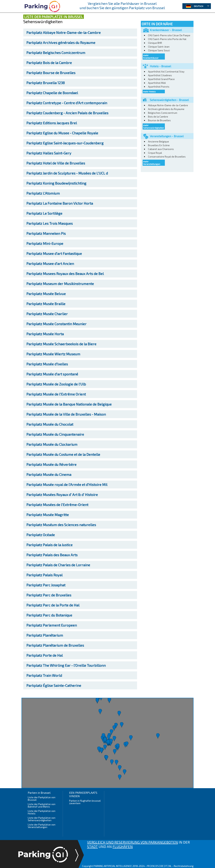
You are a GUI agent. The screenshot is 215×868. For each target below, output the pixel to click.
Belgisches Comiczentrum (56, 53)
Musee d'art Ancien (50, 264)
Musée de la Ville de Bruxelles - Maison (66, 414)
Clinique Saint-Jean (159, 47)
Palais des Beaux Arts (52, 555)
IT (166, 866)
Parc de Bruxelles (49, 595)
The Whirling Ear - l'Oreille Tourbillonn (66, 665)
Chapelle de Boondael (52, 93)
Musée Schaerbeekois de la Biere (61, 344)
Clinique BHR (155, 43)
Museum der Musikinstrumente (60, 284)
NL (170, 866)
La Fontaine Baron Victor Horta (60, 203)
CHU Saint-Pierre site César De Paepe (169, 35)
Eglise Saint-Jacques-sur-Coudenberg (65, 143)
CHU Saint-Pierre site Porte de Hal (167, 39)
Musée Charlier (47, 314)
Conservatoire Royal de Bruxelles (167, 157)
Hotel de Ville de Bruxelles (56, 163)
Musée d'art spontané (52, 374)
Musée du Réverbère (51, 464)
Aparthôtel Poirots (159, 87)
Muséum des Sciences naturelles (61, 525)
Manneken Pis (46, 233)
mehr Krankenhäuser (151, 57)
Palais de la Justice (49, 545)
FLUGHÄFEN (123, 846)
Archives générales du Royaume (61, 43)
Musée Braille (46, 304)
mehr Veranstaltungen (152, 163)
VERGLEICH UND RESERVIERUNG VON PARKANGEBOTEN (132, 842)
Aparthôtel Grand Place (161, 79)
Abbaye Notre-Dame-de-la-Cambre (64, 32)
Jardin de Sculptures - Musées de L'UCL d (67, 173)
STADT (92, 846)
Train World (44, 675)
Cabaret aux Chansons (161, 149)
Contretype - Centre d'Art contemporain (67, 103)
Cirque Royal (155, 153)
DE (162, 866)
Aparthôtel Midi (157, 83)
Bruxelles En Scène (159, 145)
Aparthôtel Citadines (160, 75)
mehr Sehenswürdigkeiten (154, 126)
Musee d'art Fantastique (54, 253)
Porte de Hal (45, 655)
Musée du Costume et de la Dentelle (63, 454)
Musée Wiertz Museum (53, 354)
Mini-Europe (45, 243)
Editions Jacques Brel (52, 123)
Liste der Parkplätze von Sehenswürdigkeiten (42, 819)
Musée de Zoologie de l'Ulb (56, 384)
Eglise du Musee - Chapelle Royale (62, 133)
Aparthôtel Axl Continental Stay (166, 71)
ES (157, 866)
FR (148, 866)
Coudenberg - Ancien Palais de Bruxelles (67, 113)
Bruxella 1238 (46, 83)
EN (153, 866)
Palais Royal (44, 575)
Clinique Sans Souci (159, 50)
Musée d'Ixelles (47, 364)
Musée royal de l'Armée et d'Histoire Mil (67, 484)
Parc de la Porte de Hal (53, 605)
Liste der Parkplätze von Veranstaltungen (42, 826)
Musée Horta (45, 334)
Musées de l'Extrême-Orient (57, 505)
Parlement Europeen (52, 625)
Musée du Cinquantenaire (55, 434)
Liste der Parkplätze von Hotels (42, 812)
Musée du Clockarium (52, 444)
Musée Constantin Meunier (56, 324)
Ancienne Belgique (158, 141)
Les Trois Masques (50, 223)
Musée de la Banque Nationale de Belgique (69, 404)
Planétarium (45, 635)
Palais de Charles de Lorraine (58, 565)
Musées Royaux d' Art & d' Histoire (62, 495)
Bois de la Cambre (49, 63)
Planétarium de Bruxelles (55, 645)
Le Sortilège (44, 213)
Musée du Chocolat (50, 424)
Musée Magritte (48, 515)
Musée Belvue (46, 294)
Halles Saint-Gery (49, 153)
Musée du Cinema (49, 474)
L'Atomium (43, 193)
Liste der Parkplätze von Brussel (42, 798)
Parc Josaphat (46, 585)
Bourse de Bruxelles (51, 73)
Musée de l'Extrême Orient (56, 394)
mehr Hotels (149, 91)
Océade (41, 535)
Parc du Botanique (49, 615)
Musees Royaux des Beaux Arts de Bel (65, 274)
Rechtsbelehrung (184, 866)
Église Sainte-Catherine (54, 685)
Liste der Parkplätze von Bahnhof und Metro (42, 805)
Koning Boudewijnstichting (56, 183)
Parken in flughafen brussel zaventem (85, 802)
